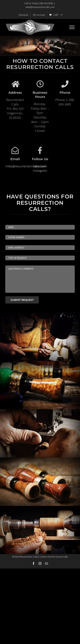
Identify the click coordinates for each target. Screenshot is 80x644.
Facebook (40, 166)
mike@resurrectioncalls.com (40, 7)
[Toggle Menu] (72, 27)
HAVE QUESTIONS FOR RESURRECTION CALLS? (40, 203)
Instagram (40, 170)
